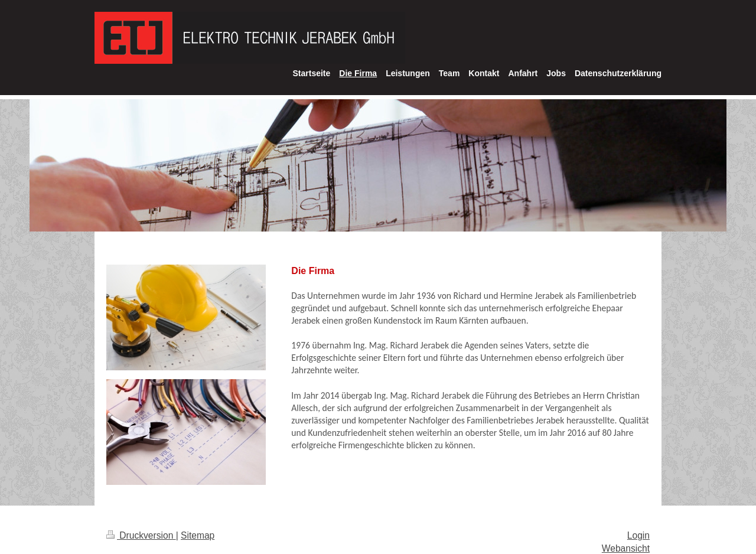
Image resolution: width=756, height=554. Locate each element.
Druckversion (141, 535)
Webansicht (626, 548)
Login (638, 535)
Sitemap (198, 535)
